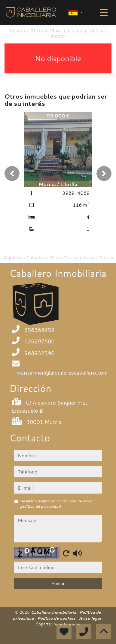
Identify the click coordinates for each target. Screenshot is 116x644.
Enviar (58, 583)
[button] (12, 174)
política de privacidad (40, 506)
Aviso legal (90, 618)
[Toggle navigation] (104, 13)
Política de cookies (57, 618)
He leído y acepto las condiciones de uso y (56, 504)
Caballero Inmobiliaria (54, 612)
